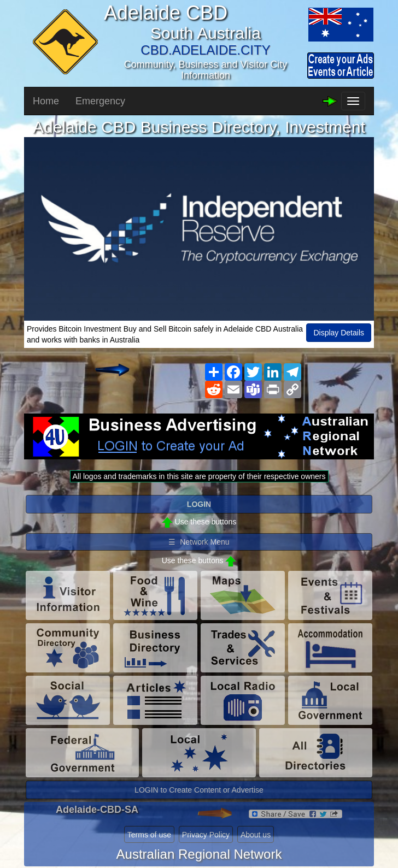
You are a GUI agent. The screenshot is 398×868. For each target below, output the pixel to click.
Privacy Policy (206, 835)
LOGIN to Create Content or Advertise (199, 790)
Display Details (339, 333)
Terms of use (149, 835)
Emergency (100, 101)
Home (46, 101)
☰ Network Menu (199, 542)
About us (256, 835)
